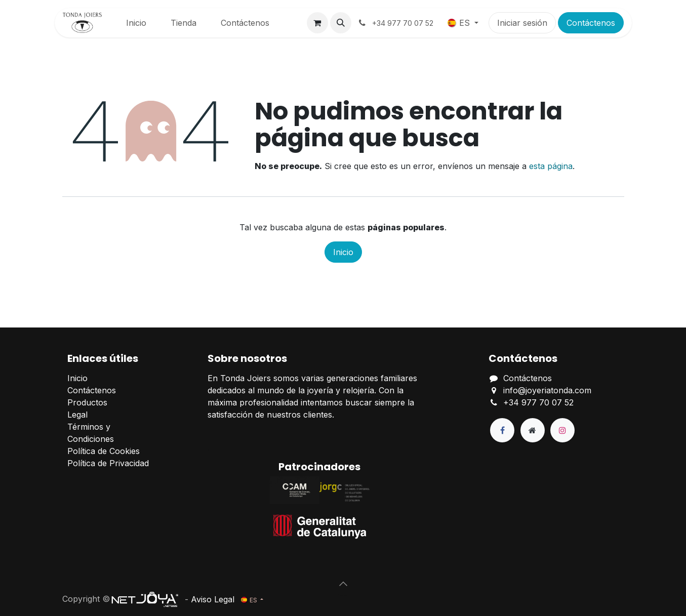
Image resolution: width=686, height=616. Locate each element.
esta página (551, 166)
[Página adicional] (533, 430)
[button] (341, 23)
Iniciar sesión (522, 23)
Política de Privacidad (108, 463)
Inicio (343, 252)
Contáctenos (591, 23)
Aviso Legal (213, 599)
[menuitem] (136, 23)
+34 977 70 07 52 (538, 402)
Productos (87, 402)
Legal (77, 415)
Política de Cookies (104, 451)
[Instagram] (562, 430)
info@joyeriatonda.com (547, 390)
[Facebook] (502, 430)
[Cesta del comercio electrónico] (317, 23)
